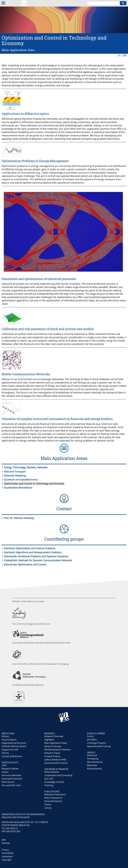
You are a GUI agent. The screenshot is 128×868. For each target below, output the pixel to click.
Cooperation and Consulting (58, 775)
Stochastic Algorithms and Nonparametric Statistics (33, 552)
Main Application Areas (56, 743)
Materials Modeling (15, 476)
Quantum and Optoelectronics (21, 480)
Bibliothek (92, 765)
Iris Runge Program (96, 743)
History (5, 753)
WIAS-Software (52, 772)
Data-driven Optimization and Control (25, 564)
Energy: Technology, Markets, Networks (26, 467)
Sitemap (6, 843)
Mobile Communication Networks (26, 374)
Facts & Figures (9, 740)
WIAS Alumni (8, 782)
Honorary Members (11, 775)
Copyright (7, 860)
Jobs (4, 840)
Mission (5, 736)
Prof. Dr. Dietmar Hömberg (19, 518)
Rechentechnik (94, 769)
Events (90, 736)
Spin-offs (49, 779)
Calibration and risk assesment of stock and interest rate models (48, 329)
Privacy (5, 850)
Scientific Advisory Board (14, 746)
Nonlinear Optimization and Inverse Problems (30, 548)
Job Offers (92, 740)
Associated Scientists (12, 779)
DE (119, 55)
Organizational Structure (14, 743)
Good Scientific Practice (56, 763)
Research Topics (52, 753)
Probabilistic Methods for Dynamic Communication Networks (38, 560)
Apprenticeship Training (99, 746)
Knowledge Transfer (54, 782)
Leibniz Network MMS (55, 760)
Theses (48, 804)
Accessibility (8, 853)
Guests (5, 772)
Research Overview (54, 736)
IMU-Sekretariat (95, 762)
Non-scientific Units (11, 785)
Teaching (49, 785)
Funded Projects (52, 756)
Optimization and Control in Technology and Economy (34, 484)
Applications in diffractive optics (25, 114)
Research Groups (53, 746)
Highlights (49, 740)
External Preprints (53, 801)
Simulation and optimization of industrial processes (39, 279)
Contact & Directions (12, 756)
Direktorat (92, 755)
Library (48, 808)
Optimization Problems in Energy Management (35, 161)
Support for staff (10, 750)
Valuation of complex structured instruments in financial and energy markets (57, 419)
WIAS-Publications (53, 798)
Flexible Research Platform (57, 750)
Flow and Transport (15, 472)
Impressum (7, 856)
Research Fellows (10, 769)
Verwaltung (93, 759)
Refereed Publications (55, 794)
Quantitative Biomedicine (18, 488)
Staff (4, 765)
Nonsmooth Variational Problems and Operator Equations (36, 556)
